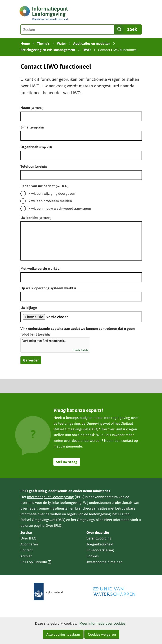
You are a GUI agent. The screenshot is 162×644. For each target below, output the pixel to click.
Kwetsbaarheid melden (104, 562)
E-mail (32, 127)
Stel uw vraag (67, 462)
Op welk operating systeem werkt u (48, 288)
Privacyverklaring (100, 550)
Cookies (93, 556)
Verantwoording (99, 538)
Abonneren (29, 544)
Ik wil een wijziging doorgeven (51, 193)
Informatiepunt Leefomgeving (50, 497)
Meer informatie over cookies (102, 623)
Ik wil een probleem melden (50, 201)
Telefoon (34, 166)
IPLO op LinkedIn (36, 562)
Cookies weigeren (102, 634)
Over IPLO (54, 525)
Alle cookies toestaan (63, 634)
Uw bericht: (36, 218)
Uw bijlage (29, 308)
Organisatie (36, 147)
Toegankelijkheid (100, 544)
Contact (26, 550)
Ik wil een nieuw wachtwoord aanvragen (59, 208)
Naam (32, 108)
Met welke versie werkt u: (40, 268)
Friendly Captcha (81, 350)
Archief (26, 556)
